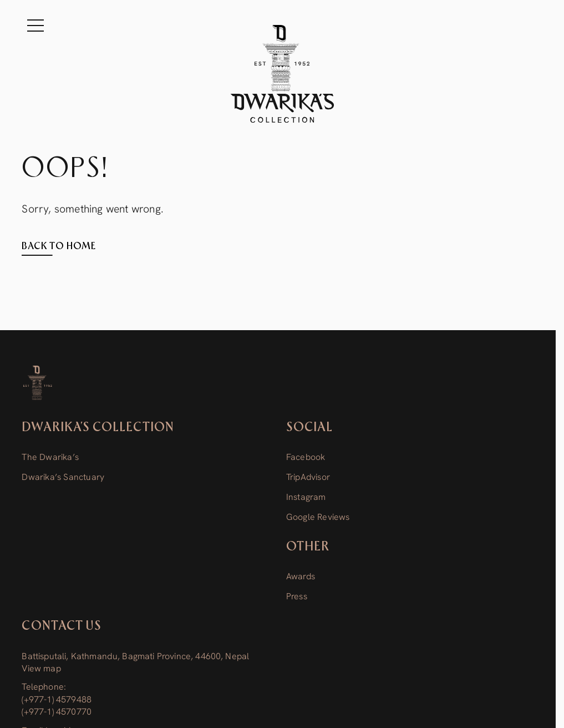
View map (41, 668)
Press (297, 596)
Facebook (306, 457)
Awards (301, 576)
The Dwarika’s (50, 457)
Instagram (306, 497)
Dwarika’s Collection (98, 428)
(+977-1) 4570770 (57, 712)
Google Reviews (318, 517)
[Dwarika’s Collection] (37, 383)
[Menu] (35, 26)
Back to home (59, 246)
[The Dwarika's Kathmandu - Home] (282, 74)
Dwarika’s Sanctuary (63, 477)
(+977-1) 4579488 (57, 699)
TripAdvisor (308, 477)
